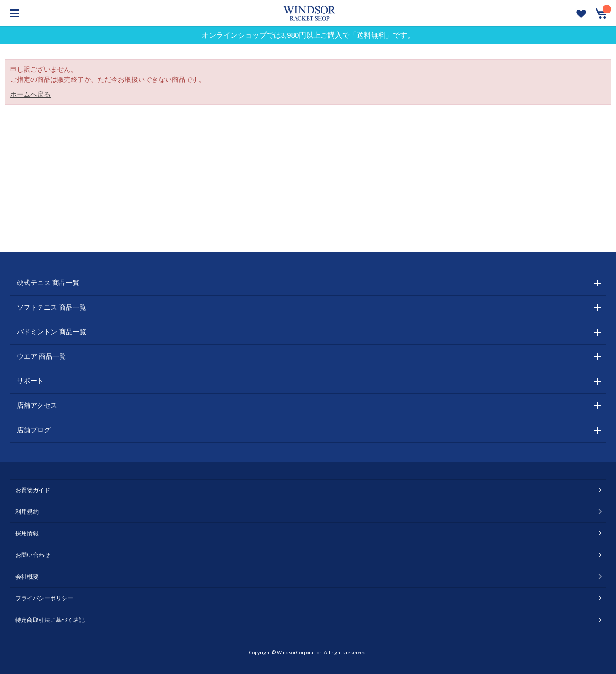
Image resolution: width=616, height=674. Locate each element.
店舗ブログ (34, 430)
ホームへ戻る (30, 94)
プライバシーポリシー (44, 598)
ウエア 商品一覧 (41, 356)
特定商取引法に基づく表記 (50, 620)
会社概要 (27, 577)
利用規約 (27, 512)
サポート (30, 381)
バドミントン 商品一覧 (51, 332)
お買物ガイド (33, 490)
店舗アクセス (37, 405)
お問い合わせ (33, 555)
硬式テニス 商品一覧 (48, 283)
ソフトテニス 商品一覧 (51, 307)
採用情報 (27, 533)
